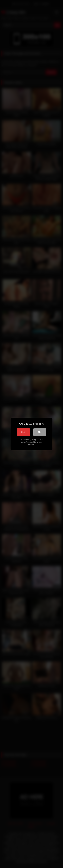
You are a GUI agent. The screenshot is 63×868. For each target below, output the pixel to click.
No (40, 432)
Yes (23, 432)
